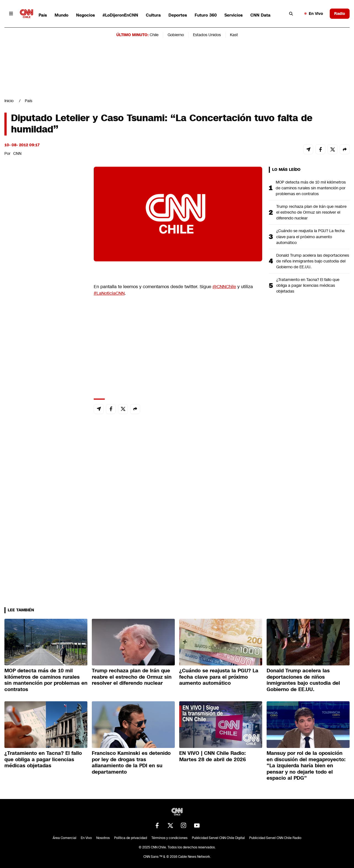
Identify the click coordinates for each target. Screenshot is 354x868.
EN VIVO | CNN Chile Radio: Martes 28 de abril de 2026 (213, 756)
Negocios (85, 15)
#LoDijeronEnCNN (120, 15)
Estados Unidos (207, 35)
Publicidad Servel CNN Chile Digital (218, 838)
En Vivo (314, 14)
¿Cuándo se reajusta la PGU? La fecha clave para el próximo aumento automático (310, 237)
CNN (17, 153)
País (43, 15)
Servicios (234, 15)
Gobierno (176, 35)
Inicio (9, 101)
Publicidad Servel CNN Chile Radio (275, 838)
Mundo (61, 15)
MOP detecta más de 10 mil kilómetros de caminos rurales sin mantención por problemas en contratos (311, 188)
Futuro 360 (206, 15)
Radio (340, 14)
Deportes (178, 15)
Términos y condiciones (169, 838)
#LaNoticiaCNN (109, 293)
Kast (234, 35)
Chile (154, 35)
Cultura (153, 15)
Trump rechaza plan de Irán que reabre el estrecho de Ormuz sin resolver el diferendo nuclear (311, 212)
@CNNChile (224, 287)
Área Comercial (65, 838)
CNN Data (260, 15)
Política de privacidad (131, 838)
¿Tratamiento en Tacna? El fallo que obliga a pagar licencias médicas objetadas (308, 285)
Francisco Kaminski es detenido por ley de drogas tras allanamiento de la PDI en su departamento (131, 763)
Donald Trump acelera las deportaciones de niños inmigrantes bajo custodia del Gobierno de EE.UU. (313, 261)
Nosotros (103, 838)
